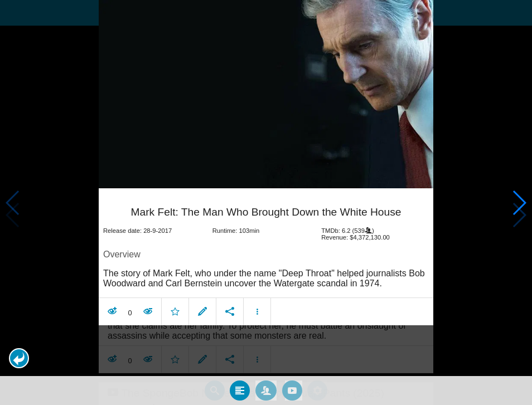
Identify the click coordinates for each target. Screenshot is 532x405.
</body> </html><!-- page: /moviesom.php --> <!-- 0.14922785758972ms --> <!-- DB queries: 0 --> (266, 202)
